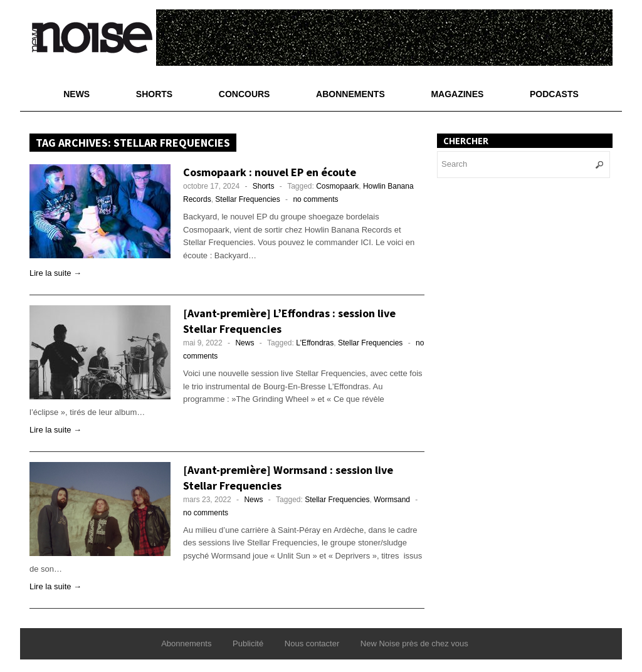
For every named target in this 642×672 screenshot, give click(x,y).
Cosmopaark (337, 186)
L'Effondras (315, 343)
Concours (245, 94)
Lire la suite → (55, 273)
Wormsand (392, 500)
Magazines (457, 94)
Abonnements (350, 94)
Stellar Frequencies (247, 199)
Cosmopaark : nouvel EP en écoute (270, 172)
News (76, 94)
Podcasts (554, 94)
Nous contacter (312, 643)
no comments (315, 199)
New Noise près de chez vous (414, 643)
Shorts (154, 94)
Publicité (248, 643)
